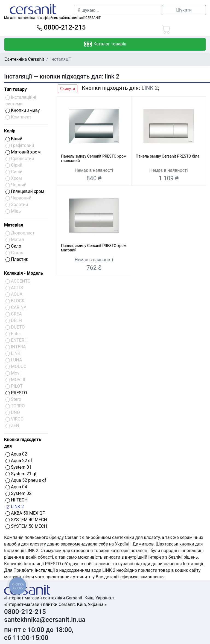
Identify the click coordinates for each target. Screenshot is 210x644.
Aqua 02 (16, 454)
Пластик (17, 259)
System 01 (18, 467)
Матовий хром (23, 152)
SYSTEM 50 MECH (26, 526)
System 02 (18, 493)
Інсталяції (45, 570)
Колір (10, 131)
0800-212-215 (61, 27)
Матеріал (14, 225)
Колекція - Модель (24, 273)
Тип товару (15, 89)
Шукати (184, 10)
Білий (14, 139)
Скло (13, 246)
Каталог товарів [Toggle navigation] (105, 44)
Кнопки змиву (23, 110)
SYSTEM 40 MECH (26, 520)
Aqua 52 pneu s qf (26, 480)
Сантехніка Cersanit (24, 59)
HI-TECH (17, 500)
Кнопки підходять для (23, 443)
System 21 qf (21, 474)
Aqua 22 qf (19, 461)
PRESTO (16, 393)
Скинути (68, 89)
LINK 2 (15, 507)
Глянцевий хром (25, 191)
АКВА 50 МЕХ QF (25, 513)
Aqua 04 (16, 487)
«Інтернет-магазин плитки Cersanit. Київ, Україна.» (55, 604)
